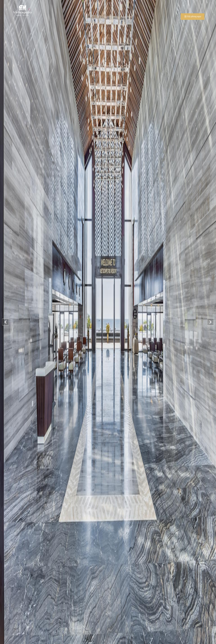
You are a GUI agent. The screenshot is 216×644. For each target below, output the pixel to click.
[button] (210, 322)
